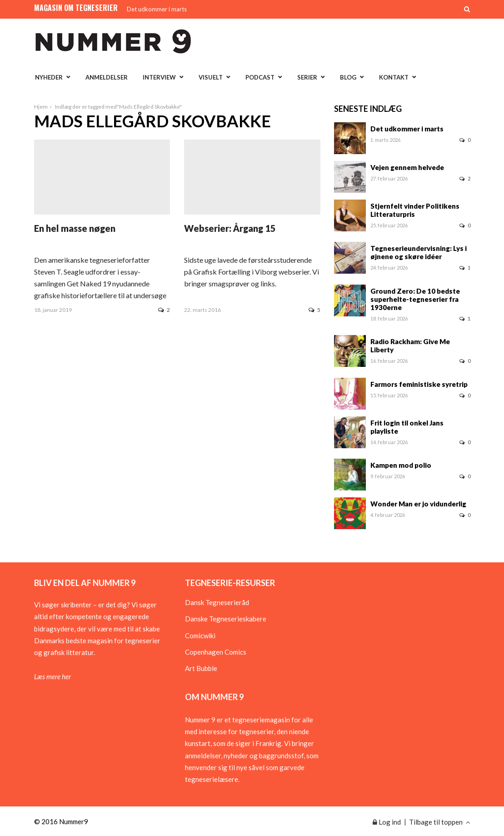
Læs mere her (52, 676)
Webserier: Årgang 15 (230, 228)
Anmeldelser (107, 77)
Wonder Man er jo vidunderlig (418, 504)
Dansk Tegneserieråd (217, 602)
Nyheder (49, 77)
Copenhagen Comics (216, 652)
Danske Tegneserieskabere (226, 619)
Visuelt (211, 77)
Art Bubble (201, 668)
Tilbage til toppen (440, 822)
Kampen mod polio (401, 465)
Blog (348, 77)
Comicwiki (200, 636)
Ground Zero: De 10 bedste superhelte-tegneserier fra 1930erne (415, 299)
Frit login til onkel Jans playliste (407, 427)
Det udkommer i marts (157, 9)
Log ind (387, 822)
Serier (307, 77)
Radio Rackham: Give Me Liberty (410, 345)
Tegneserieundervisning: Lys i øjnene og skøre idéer (419, 252)
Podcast (260, 77)
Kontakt (394, 77)
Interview (159, 77)
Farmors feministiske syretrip (419, 384)
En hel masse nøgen (75, 228)
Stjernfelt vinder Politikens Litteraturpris (415, 210)
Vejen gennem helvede (407, 167)
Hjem (41, 107)
